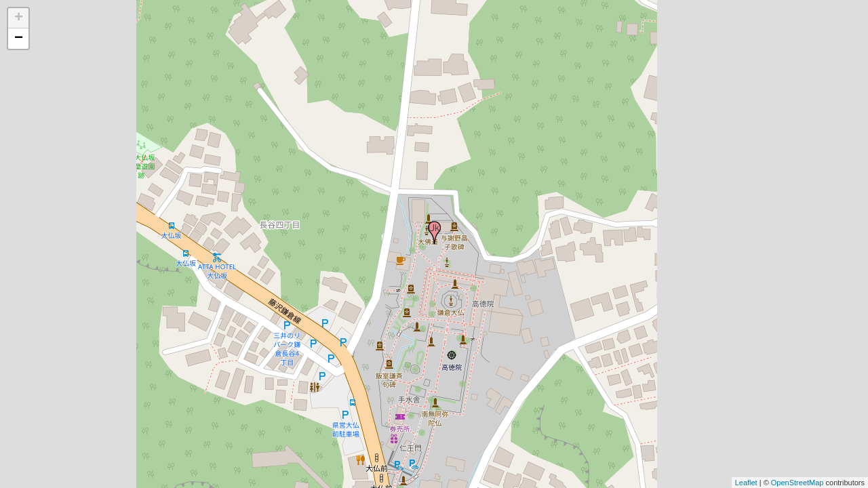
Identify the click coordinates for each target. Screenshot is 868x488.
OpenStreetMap (797, 483)
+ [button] (19, 18)
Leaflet (746, 483)
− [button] (19, 39)
